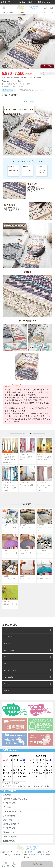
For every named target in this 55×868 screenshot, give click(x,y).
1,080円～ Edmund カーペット (10, 571)
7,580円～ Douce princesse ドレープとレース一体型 (45, 479)
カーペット (22, 12)
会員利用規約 (9, 841)
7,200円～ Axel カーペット (27, 519)
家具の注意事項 (10, 837)
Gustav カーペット (37, 12)
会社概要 (7, 795)
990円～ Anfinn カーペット (10, 520)
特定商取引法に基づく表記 (15, 799)
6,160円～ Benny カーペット (45, 520)
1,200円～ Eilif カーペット (45, 544)
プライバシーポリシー (13, 820)
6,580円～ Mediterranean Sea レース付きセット (10, 479)
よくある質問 (9, 816)
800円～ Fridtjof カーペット (10, 596)
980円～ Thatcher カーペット (10, 546)
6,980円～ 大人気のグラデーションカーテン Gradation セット (10, 451)
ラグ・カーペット (9, 12)
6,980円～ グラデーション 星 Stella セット (45, 449)
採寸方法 (7, 807)
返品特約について (11, 824)
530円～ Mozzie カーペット (45, 571)
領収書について (10, 832)
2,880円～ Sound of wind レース (27, 477)
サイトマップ (9, 803)
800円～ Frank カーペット (27, 570)
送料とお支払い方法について (16, 811)
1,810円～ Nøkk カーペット (27, 544)
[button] (52, 42)
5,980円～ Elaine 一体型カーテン (27, 449)
